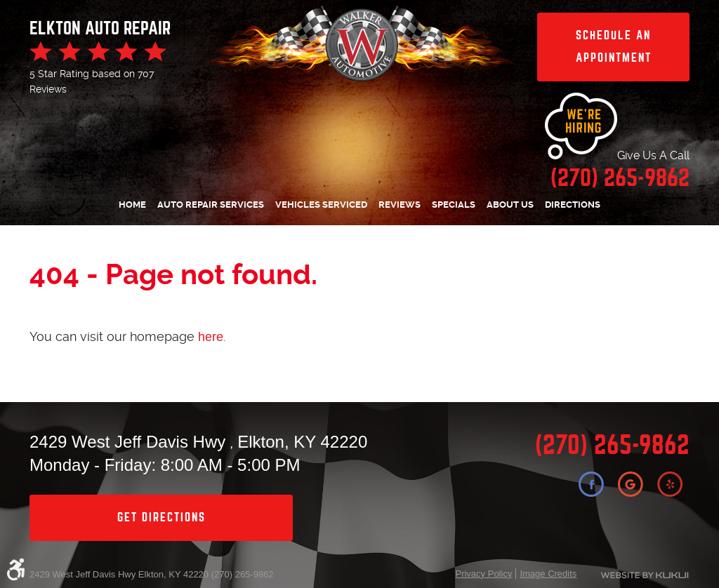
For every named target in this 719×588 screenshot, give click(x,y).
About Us (510, 205)
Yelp (670, 484)
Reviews (400, 205)
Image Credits (548, 574)
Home (132, 205)
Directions (573, 205)
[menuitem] (132, 205)
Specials (454, 205)
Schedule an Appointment (614, 47)
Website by (641, 575)
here (211, 337)
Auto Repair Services (211, 205)
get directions (161, 517)
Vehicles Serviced (321, 205)
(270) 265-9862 (612, 445)
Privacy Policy (483, 574)
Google (631, 484)
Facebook (591, 484)
